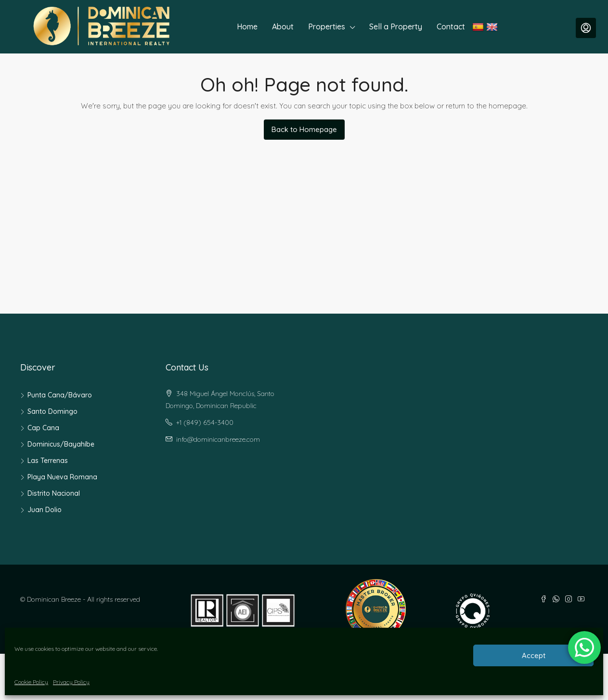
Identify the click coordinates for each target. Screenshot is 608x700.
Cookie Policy (31, 682)
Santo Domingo (52, 411)
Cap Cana (43, 428)
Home (247, 26)
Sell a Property (396, 26)
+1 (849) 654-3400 (205, 423)
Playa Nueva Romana (62, 477)
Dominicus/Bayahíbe (61, 444)
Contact (451, 26)
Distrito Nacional (54, 493)
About (283, 26)
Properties (327, 26)
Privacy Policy (71, 682)
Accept (534, 655)
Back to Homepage (304, 129)
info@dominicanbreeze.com (218, 439)
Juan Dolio (45, 510)
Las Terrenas (48, 461)
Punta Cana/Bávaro (60, 395)
